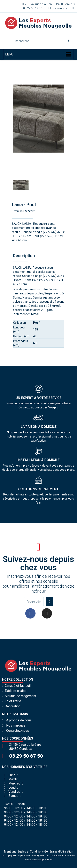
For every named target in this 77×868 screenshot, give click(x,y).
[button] (16, 119)
